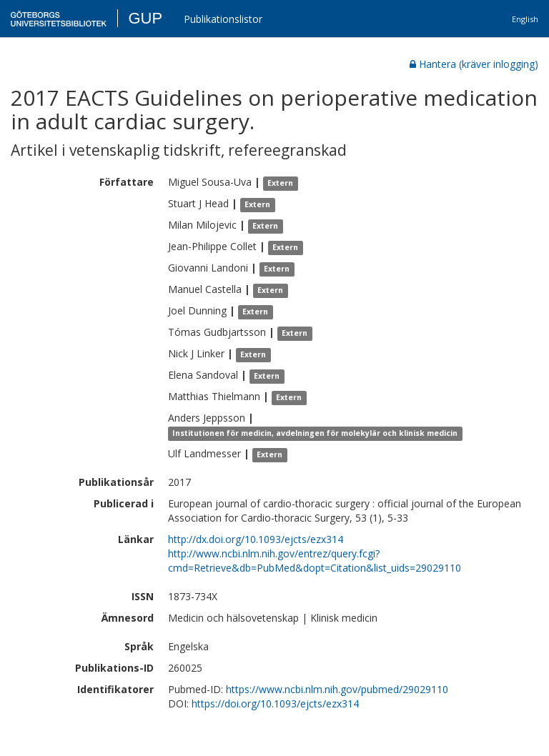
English (525, 19)
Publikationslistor (223, 19)
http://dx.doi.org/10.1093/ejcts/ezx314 (256, 539)
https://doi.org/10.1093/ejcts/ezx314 (275, 703)
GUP (145, 18)
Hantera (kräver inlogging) (474, 64)
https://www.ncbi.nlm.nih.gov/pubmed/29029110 (337, 689)
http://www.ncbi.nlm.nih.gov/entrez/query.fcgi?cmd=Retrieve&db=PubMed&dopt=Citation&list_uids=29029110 (315, 561)
